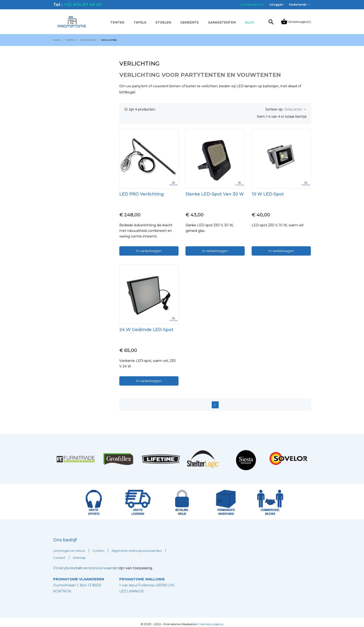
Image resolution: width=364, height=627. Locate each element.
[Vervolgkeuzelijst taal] (300, 5)
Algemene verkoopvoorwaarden (137, 547)
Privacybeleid (65, 564)
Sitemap (79, 554)
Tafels (140, 22)
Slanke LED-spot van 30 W (215, 190)
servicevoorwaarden (101, 564)
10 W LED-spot (268, 190)
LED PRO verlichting (142, 190)
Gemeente (190, 22)
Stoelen (163, 22)
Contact (59, 554)
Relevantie (296, 109)
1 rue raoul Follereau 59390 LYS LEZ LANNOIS (147, 581)
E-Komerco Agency (211, 620)
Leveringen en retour (69, 547)
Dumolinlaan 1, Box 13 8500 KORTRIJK (79, 581)
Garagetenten (222, 22)
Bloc (249, 22)
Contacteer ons (252, 5)
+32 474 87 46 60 (83, 5)
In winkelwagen (149, 247)
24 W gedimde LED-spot (146, 326)
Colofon (98, 547)
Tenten (117, 22)
